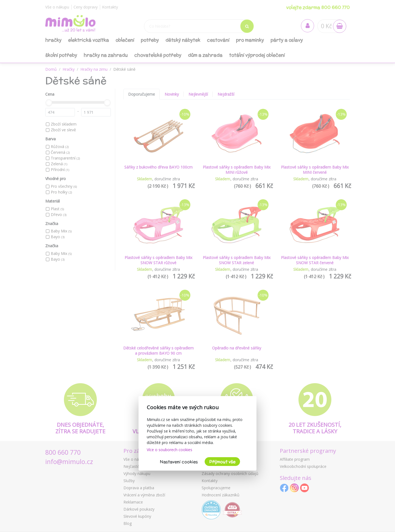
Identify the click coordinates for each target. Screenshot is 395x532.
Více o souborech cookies (170, 450)
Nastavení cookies (179, 462)
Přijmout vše (222, 462)
